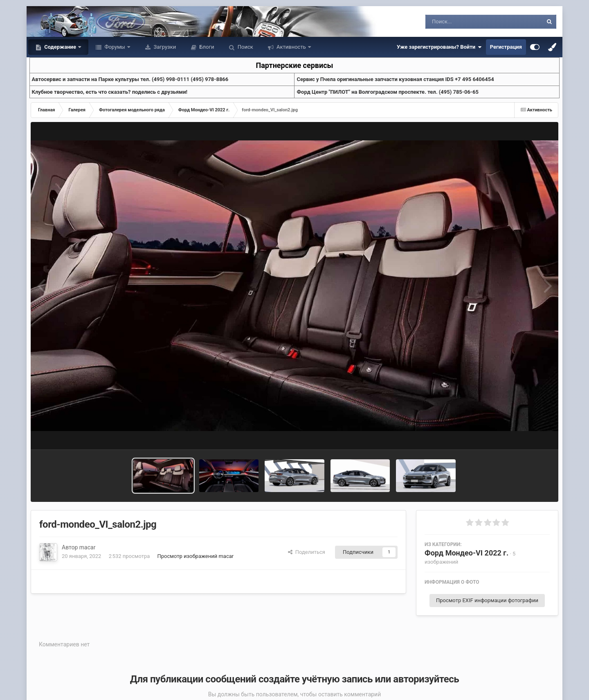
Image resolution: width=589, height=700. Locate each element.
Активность (291, 47)
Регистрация (506, 47)
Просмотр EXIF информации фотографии (487, 600)
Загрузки (164, 47)
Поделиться (307, 552)
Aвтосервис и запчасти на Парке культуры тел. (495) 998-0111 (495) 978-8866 (130, 79)
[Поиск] (469, 22)
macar (88, 547)
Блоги (206, 47)
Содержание (60, 47)
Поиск (245, 47)
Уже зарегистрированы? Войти (439, 47)
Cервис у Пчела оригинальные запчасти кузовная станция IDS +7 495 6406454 (395, 79)
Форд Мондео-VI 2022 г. (466, 553)
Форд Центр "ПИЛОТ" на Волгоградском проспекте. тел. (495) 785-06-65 (387, 92)
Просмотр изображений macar (196, 556)
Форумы (115, 47)
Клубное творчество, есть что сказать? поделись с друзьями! (110, 92)
